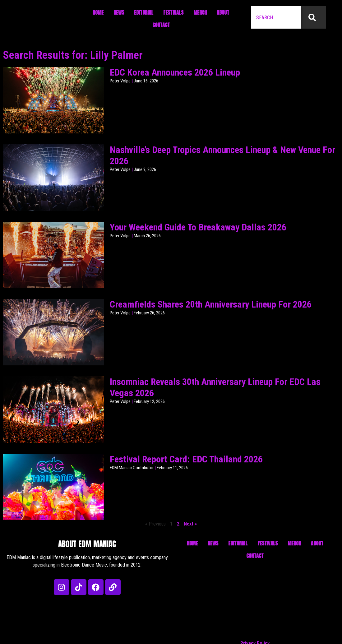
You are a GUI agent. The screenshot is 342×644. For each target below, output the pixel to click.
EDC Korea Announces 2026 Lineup (175, 72)
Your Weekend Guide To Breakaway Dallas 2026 (198, 227)
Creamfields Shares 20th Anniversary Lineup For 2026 (211, 304)
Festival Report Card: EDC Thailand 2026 (186, 459)
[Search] (313, 17)
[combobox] (276, 17)
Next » (190, 524)
